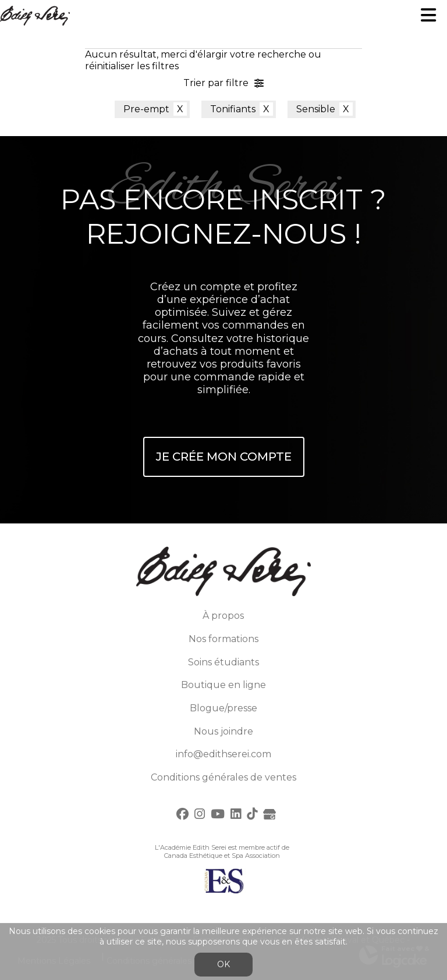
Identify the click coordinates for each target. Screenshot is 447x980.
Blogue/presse (223, 708)
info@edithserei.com (223, 754)
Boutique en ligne (223, 685)
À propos (223, 616)
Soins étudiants (223, 662)
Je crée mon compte (224, 457)
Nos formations (223, 639)
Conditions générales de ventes (223, 777)
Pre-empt (146, 109)
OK (223, 964)
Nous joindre (223, 731)
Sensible (316, 109)
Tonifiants (233, 109)
